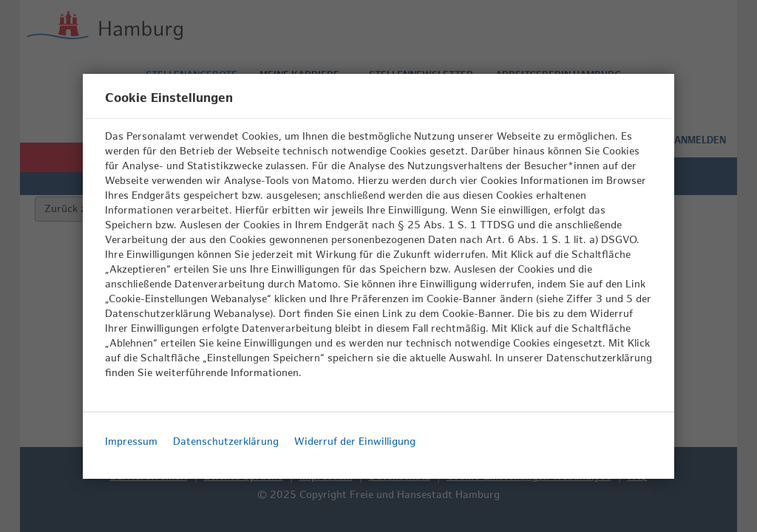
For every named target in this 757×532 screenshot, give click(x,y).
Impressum (131, 441)
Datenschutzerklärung (226, 441)
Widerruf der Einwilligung (355, 441)
